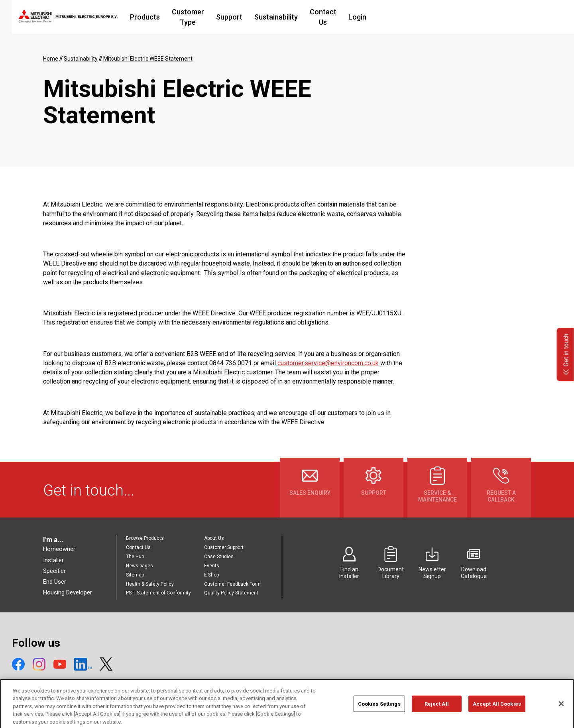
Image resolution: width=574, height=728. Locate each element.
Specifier (54, 571)
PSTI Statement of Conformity (158, 593)
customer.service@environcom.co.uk (328, 363)
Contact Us (388, 17)
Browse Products (145, 538)
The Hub (135, 557)
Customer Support (224, 547)
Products (188, 17)
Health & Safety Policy (150, 584)
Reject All (437, 710)
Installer (53, 560)
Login (428, 17)
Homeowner (59, 549)
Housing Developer (68, 592)
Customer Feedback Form (232, 584)
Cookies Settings (379, 710)
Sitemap (135, 575)
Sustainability (337, 17)
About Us (214, 538)
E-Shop (211, 575)
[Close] (561, 710)
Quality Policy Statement (231, 593)
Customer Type (240, 17)
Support (290, 17)
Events (212, 566)
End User (55, 582)
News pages (140, 566)
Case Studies (219, 557)
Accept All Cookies (497, 710)
